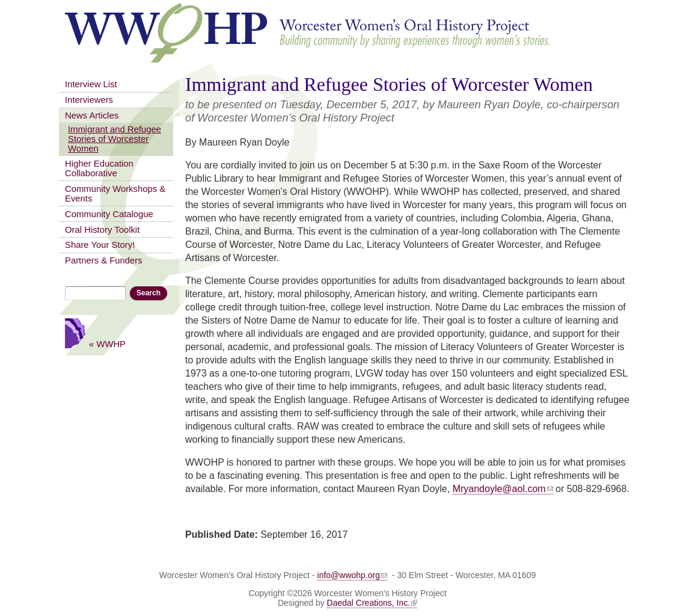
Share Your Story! (100, 245)
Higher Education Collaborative (99, 168)
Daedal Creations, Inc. (372, 603)
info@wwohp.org (353, 575)
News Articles (92, 115)
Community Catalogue (109, 214)
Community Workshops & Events (115, 194)
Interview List (91, 84)
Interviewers (89, 100)
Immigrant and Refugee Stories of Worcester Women (115, 139)
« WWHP (107, 344)
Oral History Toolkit (102, 230)
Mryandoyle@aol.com (503, 489)
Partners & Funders (104, 260)
